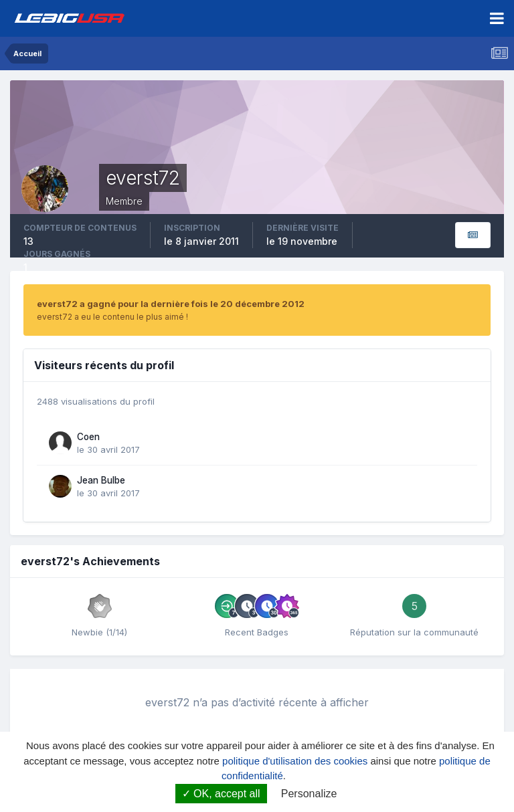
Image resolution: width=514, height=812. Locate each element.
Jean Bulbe (101, 480)
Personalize (309, 794)
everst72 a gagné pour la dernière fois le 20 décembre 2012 (171, 304)
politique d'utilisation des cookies (295, 761)
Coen (88, 437)
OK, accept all (221, 794)
